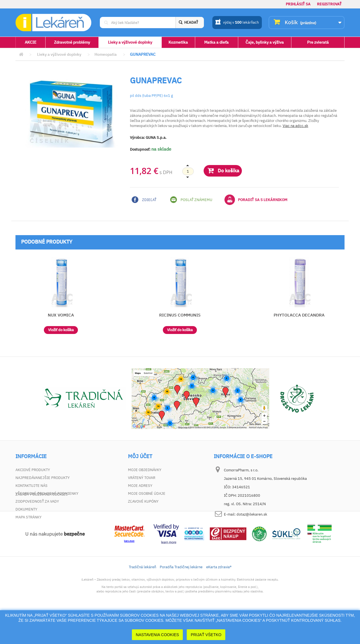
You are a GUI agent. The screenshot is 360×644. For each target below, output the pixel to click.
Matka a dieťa (216, 42)
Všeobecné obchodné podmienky (47, 493)
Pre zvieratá (318, 42)
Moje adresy (140, 486)
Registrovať (329, 4)
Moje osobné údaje (147, 493)
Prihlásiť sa (298, 4)
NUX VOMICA (61, 315)
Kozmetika (178, 42)
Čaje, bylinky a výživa (265, 42)
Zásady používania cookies (42, 525)
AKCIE (31, 42)
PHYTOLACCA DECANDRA (299, 315)
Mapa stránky (29, 517)
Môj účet (140, 456)
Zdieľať (144, 200)
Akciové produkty (33, 470)
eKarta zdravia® (219, 598)
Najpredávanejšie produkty (43, 478)
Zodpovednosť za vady (37, 501)
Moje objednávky (145, 470)
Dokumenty (26, 509)
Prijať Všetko (206, 635)
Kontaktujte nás (31, 486)
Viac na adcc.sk (295, 126)
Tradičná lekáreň (142, 598)
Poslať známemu (191, 200)
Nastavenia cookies (157, 635)
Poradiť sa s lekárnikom (256, 200)
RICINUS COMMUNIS (180, 315)
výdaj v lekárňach (237, 23)
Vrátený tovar (142, 478)
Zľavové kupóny (143, 501)
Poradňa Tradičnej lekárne (181, 598)
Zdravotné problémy (72, 42)
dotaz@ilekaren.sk (252, 514)
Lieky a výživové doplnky (130, 42)
